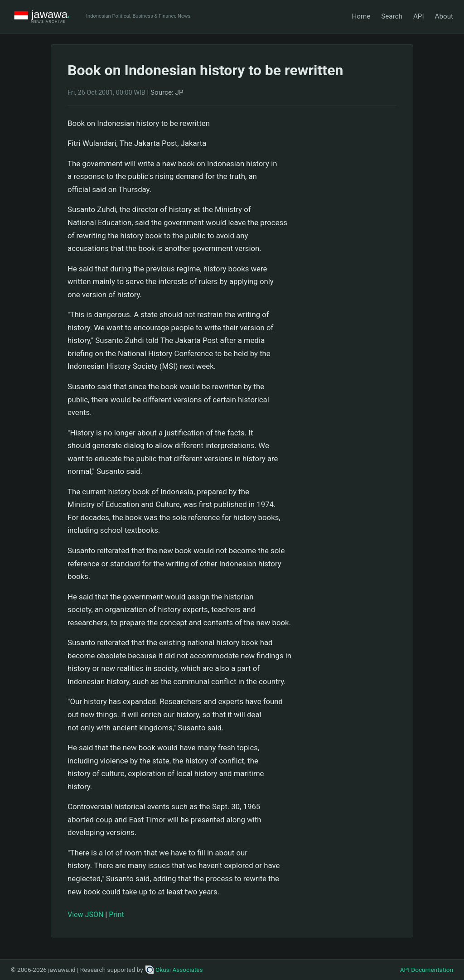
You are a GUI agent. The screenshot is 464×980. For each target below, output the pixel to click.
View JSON (85, 915)
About (444, 16)
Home (361, 16)
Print (116, 915)
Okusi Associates (174, 970)
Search (392, 16)
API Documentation (427, 970)
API (419, 16)
